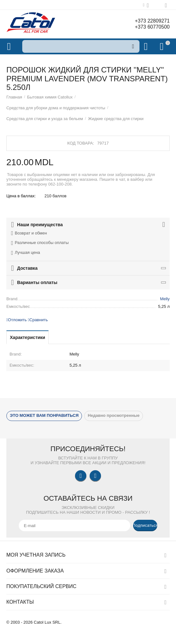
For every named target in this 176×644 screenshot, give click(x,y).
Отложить (17, 320)
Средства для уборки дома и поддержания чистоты (56, 108)
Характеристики (27, 337)
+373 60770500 (150, 27)
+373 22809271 (150, 21)
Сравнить (38, 320)
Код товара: (81, 143)
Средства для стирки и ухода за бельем (45, 119)
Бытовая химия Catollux (50, 97)
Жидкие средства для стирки (116, 119)
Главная (14, 97)
